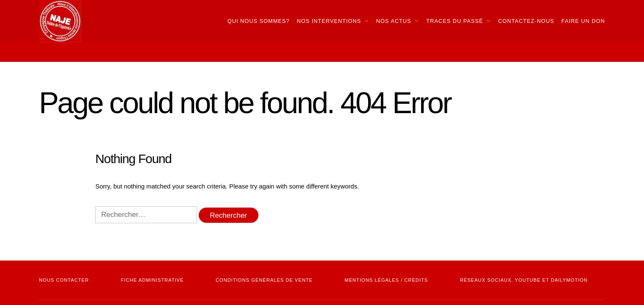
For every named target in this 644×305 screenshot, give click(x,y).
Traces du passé (455, 21)
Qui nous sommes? (259, 21)
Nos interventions (329, 21)
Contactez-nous (526, 21)
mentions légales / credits (386, 280)
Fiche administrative (152, 280)
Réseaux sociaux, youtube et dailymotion (524, 280)
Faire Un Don (583, 21)
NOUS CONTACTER (64, 280)
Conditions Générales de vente (264, 280)
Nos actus (394, 21)
